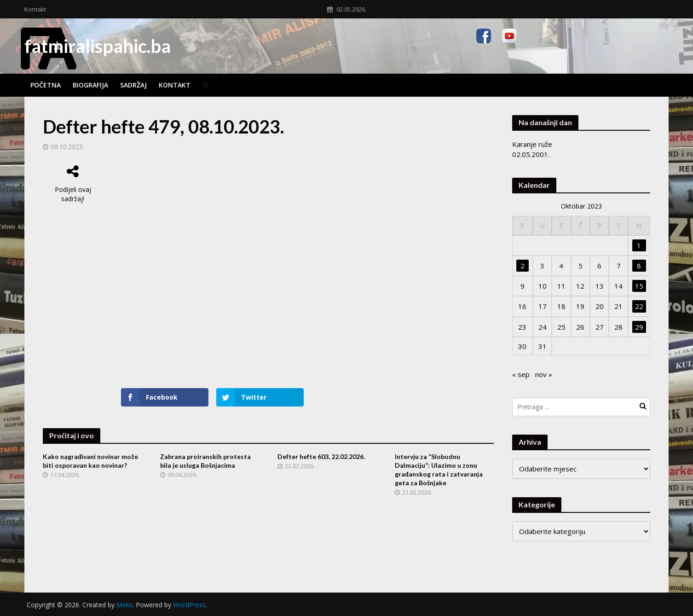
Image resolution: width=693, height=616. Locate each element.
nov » (544, 374)
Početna (46, 85)
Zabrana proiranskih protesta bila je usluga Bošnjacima (205, 461)
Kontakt (35, 9)
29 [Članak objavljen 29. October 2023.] (639, 327)
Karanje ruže (532, 144)
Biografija (90, 85)
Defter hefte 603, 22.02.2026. (321, 456)
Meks (124, 605)
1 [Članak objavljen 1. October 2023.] (639, 245)
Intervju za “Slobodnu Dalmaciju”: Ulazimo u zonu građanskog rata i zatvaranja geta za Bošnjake (439, 470)
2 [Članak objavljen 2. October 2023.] (523, 266)
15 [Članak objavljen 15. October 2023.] (639, 286)
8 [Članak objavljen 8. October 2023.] (639, 266)
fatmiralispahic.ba (98, 46)
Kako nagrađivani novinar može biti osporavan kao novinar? (90, 461)
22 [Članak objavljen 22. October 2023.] (639, 306)
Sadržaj (133, 85)
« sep (521, 374)
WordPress (189, 605)
